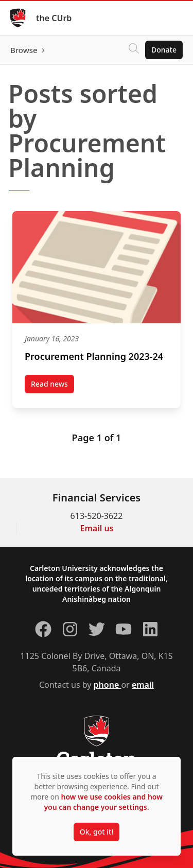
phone (108, 685)
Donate (164, 50)
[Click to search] (134, 50)
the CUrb (54, 18)
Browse (24, 50)
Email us (97, 528)
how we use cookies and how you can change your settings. (103, 802)
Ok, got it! (97, 832)
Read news (52, 386)
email (143, 685)
